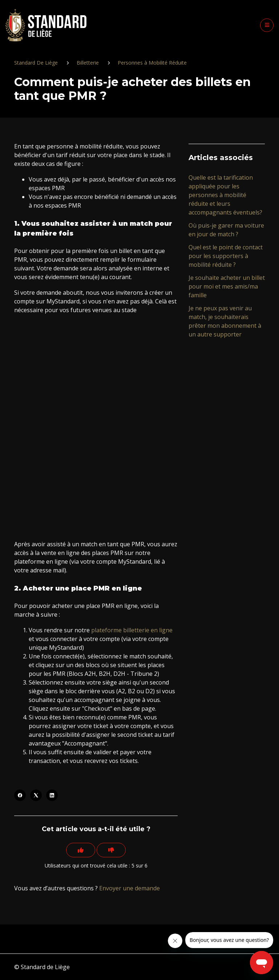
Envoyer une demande (130, 888)
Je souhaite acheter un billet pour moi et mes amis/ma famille (227, 286)
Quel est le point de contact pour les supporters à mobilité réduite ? (226, 256)
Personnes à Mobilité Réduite (152, 63)
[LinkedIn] (52, 795)
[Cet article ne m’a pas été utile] (111, 850)
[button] (267, 25)
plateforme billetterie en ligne (132, 630)
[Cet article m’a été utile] (81, 850)
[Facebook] (20, 795)
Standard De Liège (36, 63)
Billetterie (88, 63)
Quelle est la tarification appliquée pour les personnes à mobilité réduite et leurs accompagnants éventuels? (225, 195)
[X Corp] (36, 795)
